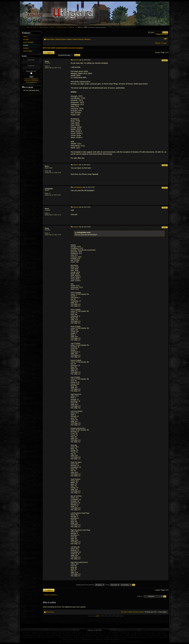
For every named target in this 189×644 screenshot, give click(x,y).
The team (124, 612)
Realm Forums (44, 27)
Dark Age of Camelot (111, 635)
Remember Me (31, 71)
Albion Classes (62, 27)
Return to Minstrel (51, 595)
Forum (35, 27)
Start (28, 27)
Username (31, 60)
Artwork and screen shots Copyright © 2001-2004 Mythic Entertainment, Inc (65, 633)
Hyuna (47, 61)
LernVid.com (102, 641)
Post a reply (49, 53)
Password (31, 66)
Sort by (112, 585)
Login (165, 43)
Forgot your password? (31, 79)
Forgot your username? (31, 81)
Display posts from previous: (90, 585)
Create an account (31, 82)
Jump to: (140, 596)
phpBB (97, 616)
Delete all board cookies (136, 612)
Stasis (47, 166)
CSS (68, 641)
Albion (53, 27)
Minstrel (72, 27)
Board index (50, 39)
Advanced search (162, 34)
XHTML (59, 641)
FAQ (159, 43)
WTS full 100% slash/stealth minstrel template (63, 48)
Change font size (165, 39)
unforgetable (49, 189)
